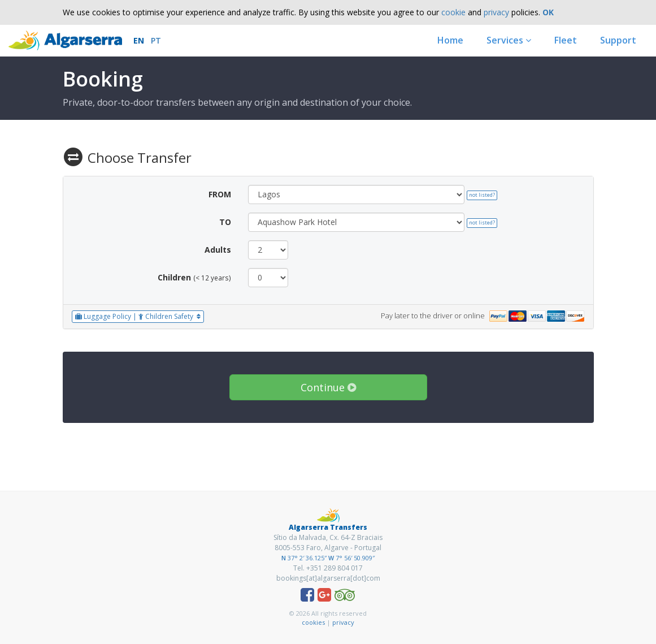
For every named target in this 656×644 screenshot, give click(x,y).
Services (509, 40)
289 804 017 (343, 568)
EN (139, 40)
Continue (328, 387)
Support (618, 40)
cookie (453, 12)
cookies (313, 622)
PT (156, 40)
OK (548, 12)
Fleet (566, 40)
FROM (220, 194)
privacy (496, 12)
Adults (218, 250)
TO (225, 222)
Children (174, 277)
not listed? (482, 195)
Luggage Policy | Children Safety (138, 316)
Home (450, 40)
